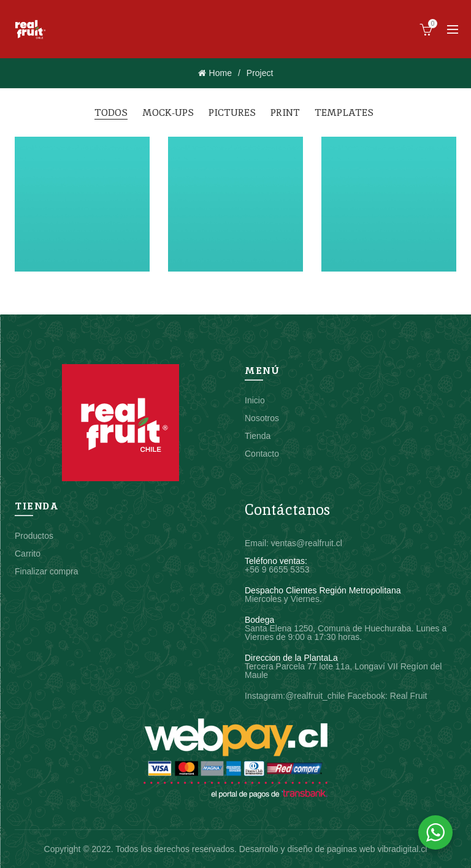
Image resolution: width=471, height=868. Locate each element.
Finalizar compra (46, 571)
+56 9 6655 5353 (277, 569)
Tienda (258, 436)
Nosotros (262, 418)
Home (220, 73)
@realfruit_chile (315, 696)
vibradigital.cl (402, 849)
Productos (34, 536)
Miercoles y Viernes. (283, 599)
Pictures (232, 112)
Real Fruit (409, 696)
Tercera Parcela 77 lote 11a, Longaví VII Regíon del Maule (343, 671)
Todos (111, 112)
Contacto (262, 454)
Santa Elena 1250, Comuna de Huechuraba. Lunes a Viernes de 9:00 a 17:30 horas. (346, 633)
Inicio (255, 400)
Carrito (28, 554)
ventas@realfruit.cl (307, 543)
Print (285, 112)
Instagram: (265, 696)
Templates (344, 112)
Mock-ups (168, 112)
